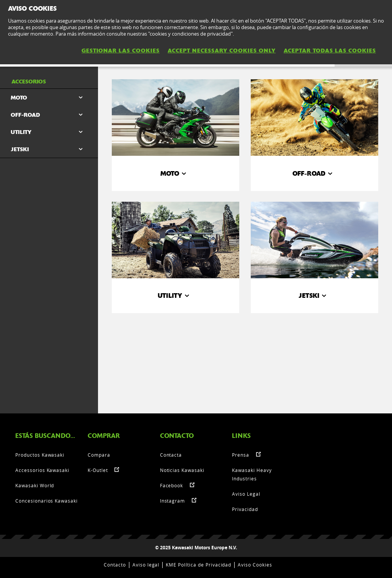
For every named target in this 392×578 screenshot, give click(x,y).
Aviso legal (146, 565)
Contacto (115, 565)
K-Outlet (98, 470)
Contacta (171, 455)
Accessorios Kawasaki (42, 470)
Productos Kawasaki (40, 455)
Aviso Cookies (255, 565)
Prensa (241, 455)
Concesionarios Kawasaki (47, 501)
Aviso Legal (246, 494)
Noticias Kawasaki (182, 470)
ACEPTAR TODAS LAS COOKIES (330, 51)
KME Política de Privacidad (198, 565)
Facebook (172, 485)
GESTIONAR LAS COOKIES (121, 51)
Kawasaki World (35, 485)
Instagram (173, 501)
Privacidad (245, 509)
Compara (99, 455)
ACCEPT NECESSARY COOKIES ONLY (222, 51)
